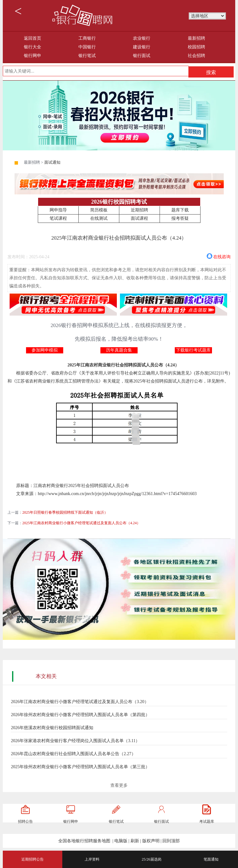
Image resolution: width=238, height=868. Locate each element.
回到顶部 (171, 841)
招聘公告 (25, 821)
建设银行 (142, 47)
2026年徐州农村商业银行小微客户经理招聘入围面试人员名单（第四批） (80, 715)
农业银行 (142, 38)
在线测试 (99, 218)
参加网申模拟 (45, 350)
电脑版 (121, 841)
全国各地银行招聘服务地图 (84, 841)
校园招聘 (196, 47)
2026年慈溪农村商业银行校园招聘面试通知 (52, 728)
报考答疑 (180, 218)
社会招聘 (196, 56)
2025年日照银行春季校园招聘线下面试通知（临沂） (65, 512)
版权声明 (151, 841)
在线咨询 (222, 256)
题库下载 (180, 210)
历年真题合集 (119, 350)
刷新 (135, 841)
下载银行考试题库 (193, 350)
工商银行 (87, 38)
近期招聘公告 (33, 859)
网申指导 (58, 210)
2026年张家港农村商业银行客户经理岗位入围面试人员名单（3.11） (75, 741)
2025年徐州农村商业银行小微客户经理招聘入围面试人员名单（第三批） (80, 767)
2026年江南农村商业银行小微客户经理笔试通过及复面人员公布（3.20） (80, 702)
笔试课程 (58, 218)
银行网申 (33, 56)
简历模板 (99, 210)
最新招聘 (196, 38)
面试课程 (139, 218)
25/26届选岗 (151, 859)
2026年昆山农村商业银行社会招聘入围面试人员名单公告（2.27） (73, 754)
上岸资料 (92, 859)
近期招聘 (139, 210)
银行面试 (142, 56)
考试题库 (207, 821)
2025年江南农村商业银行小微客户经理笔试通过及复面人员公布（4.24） (81, 523)
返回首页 (33, 38)
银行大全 (33, 47)
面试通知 (52, 162)
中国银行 (87, 47)
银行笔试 (87, 56)
